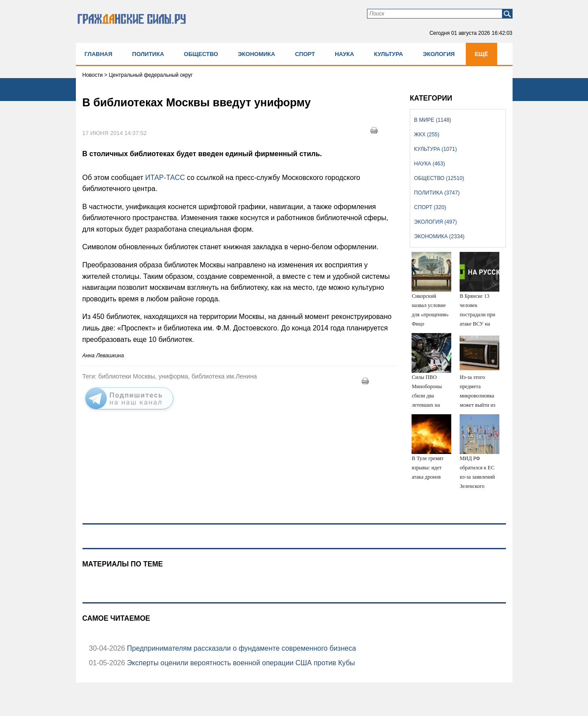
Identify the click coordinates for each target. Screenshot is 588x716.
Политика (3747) (437, 193)
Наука (345, 54)
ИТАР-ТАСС (166, 178)
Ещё (481, 54)
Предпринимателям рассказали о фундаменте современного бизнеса (240, 648)
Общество (201, 54)
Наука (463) (430, 164)
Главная (99, 54)
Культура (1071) (436, 149)
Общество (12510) (439, 178)
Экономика (256, 54)
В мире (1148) (433, 120)
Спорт (305, 54)
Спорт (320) (430, 207)
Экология (439, 54)
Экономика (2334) (439, 236)
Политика (148, 54)
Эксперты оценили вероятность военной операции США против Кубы (240, 663)
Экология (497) (436, 222)
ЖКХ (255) (427, 135)
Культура (389, 54)
